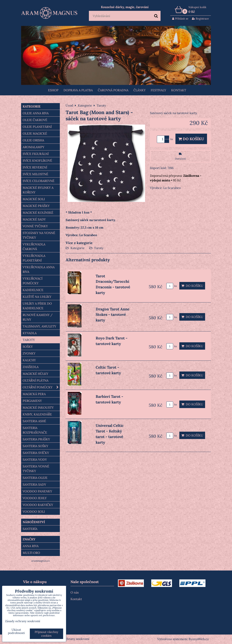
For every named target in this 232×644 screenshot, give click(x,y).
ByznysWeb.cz (199, 639)
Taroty (99, 248)
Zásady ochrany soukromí (71, 639)
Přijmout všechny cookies (46, 634)
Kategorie (78, 248)
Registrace (200, 19)
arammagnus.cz (41, 561)
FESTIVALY (158, 90)
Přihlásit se (180, 19)
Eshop (53, 90)
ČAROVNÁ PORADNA (113, 90)
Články (140, 90)
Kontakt (179, 90)
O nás (75, 592)
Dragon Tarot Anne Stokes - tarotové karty (113, 315)
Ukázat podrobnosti (16, 631)
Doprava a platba (78, 90)
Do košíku (191, 139)
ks (172, 286)
